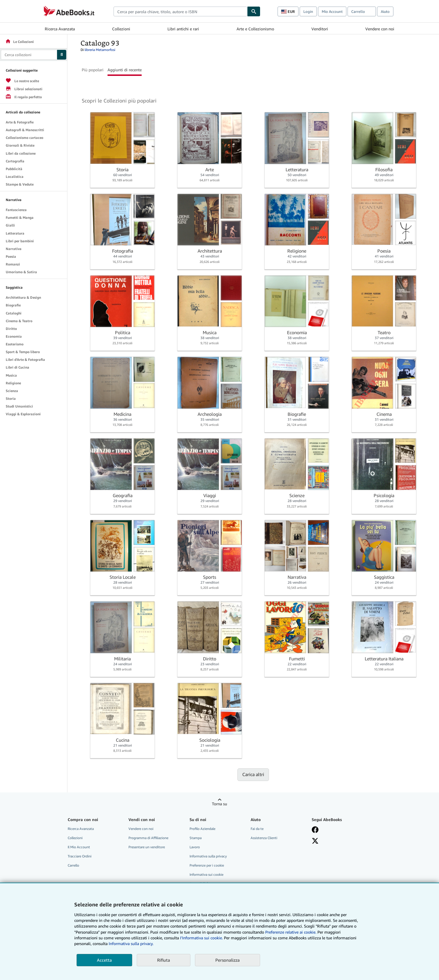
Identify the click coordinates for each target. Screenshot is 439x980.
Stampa (196, 838)
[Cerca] (254, 11)
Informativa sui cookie (206, 874)
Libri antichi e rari (183, 29)
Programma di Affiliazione (148, 838)
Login (308, 11)
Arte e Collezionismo (255, 29)
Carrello (73, 865)
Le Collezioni (19, 42)
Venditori (320, 29)
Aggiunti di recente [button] (125, 70)
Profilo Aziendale (202, 829)
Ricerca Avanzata (60, 29)
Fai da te (257, 829)
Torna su (219, 804)
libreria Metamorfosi (100, 50)
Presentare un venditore (147, 847)
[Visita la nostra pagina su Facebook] (315, 830)
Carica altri (253, 774)
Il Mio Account (79, 847)
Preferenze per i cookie (207, 865)
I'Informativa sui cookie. (201, 938)
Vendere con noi (380, 29)
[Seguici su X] (315, 841)
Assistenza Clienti (264, 838)
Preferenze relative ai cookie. (291, 932)
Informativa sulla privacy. (131, 943)
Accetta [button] (104, 960)
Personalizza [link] (228, 960)
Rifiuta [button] (164, 960)
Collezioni (121, 29)
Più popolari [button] (93, 70)
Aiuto (385, 11)
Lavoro (195, 847)
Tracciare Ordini (80, 856)
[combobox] (180, 11)
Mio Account (332, 11)
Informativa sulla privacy (208, 856)
